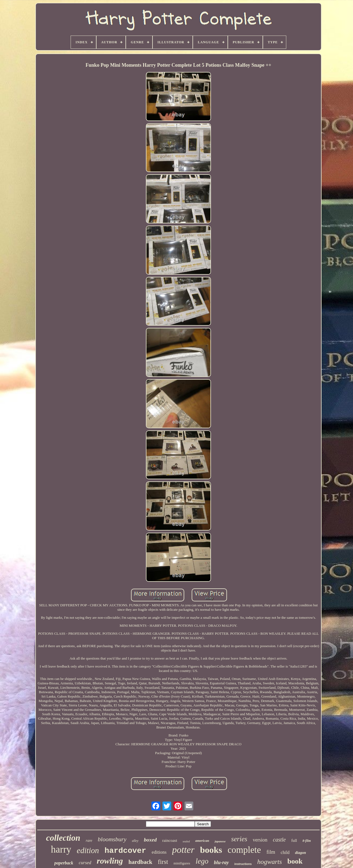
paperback (64, 863)
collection (63, 838)
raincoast (170, 840)
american (202, 841)
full (294, 840)
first (163, 862)
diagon (301, 853)
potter (183, 850)
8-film (307, 841)
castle (280, 840)
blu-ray (221, 862)
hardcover (125, 851)
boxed (150, 840)
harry (61, 849)
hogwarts (270, 862)
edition (88, 850)
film (271, 852)
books (211, 850)
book (295, 861)
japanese (220, 841)
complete (244, 850)
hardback (140, 862)
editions (159, 852)
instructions (243, 864)
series (239, 839)
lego (202, 861)
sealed (186, 841)
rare (89, 841)
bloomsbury (112, 839)
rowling (110, 861)
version (260, 840)
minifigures (182, 863)
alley (135, 841)
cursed (85, 863)
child (285, 852)
